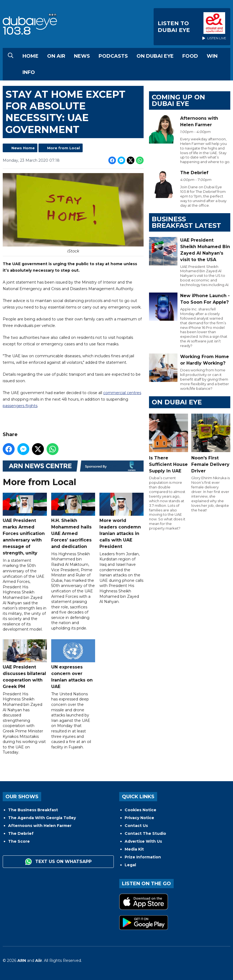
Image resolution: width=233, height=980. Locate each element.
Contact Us (136, 826)
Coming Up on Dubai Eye (178, 100)
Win (212, 56)
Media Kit (134, 849)
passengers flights (20, 406)
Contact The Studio (145, 833)
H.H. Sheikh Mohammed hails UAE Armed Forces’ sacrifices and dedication (73, 521)
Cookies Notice (140, 810)
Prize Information (143, 857)
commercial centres (122, 393)
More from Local (64, 148)
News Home (23, 148)
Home (30, 56)
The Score (19, 841)
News (82, 56)
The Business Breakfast (33, 810)
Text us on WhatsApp (58, 862)
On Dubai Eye (155, 56)
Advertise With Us (143, 841)
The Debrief (21, 833)
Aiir (39, 960)
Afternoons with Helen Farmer (40, 826)
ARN (22, 960)
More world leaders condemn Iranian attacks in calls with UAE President (122, 521)
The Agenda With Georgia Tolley (42, 818)
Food (190, 56)
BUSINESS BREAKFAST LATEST (186, 222)
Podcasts (113, 56)
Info (29, 72)
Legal (130, 865)
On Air (56, 56)
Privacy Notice (139, 818)
